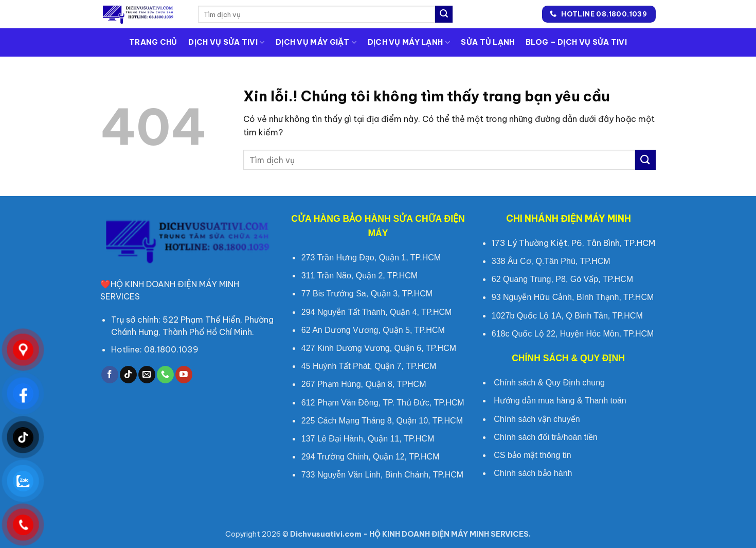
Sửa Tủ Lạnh (488, 42)
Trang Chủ (153, 42)
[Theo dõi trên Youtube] (184, 375)
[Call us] (165, 375)
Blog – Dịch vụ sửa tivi (576, 42)
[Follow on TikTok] (128, 375)
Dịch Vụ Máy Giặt (316, 42)
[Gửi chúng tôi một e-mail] (147, 375)
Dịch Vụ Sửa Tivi (226, 42)
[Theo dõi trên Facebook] (110, 375)
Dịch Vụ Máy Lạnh (409, 42)
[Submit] (444, 14)
